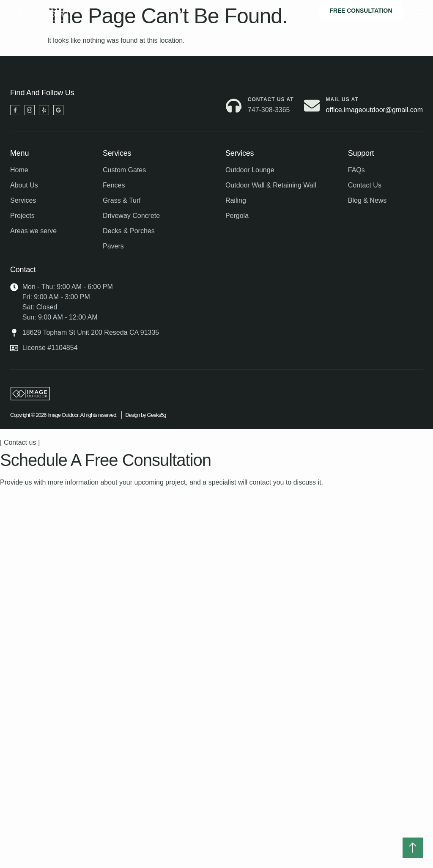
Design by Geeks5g (145, 415)
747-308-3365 (269, 110)
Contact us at (271, 99)
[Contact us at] (234, 106)
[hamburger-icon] (418, 11)
